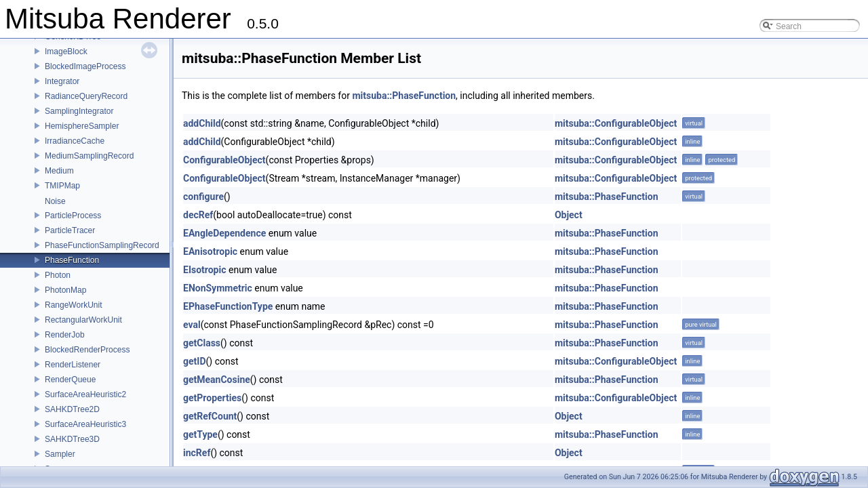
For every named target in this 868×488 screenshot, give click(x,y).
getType (200, 434)
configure (203, 197)
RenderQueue (70, 380)
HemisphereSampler (82, 126)
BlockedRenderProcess (87, 350)
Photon (58, 275)
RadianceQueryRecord (86, 96)
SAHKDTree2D (72, 409)
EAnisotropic (210, 251)
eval (192, 325)
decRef (198, 215)
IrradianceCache (75, 141)
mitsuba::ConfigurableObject (616, 123)
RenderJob (65, 335)
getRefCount (210, 416)
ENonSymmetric (218, 288)
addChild (202, 123)
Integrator (62, 81)
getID (195, 361)
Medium (59, 171)
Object (569, 215)
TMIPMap (62, 186)
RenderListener (73, 365)
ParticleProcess (73, 216)
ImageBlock (66, 52)
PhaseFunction (72, 260)
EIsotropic (205, 270)
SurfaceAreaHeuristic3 (85, 424)
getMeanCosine (217, 380)
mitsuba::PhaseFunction (404, 96)
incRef (197, 453)
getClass (202, 343)
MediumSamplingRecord (89, 156)
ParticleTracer (70, 230)
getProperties (212, 398)
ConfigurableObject (224, 160)
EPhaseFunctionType (228, 306)
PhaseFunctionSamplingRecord (102, 245)
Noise (55, 201)
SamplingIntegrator (79, 111)
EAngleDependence (224, 233)
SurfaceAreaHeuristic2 (85, 394)
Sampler (60, 454)
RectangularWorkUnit (83, 320)
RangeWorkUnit (73, 305)
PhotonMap (65, 290)
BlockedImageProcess (85, 66)
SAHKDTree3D (72, 439)
